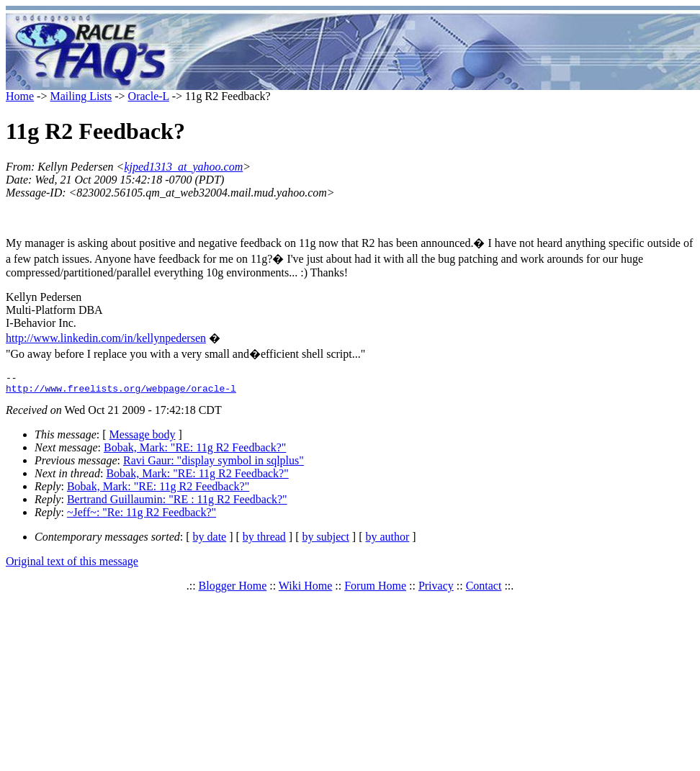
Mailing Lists (81, 96)
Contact (484, 590)
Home (20, 96)
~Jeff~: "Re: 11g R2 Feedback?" (142, 517)
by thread (264, 541)
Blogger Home (233, 590)
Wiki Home (305, 590)
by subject (326, 541)
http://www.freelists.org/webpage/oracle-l (121, 392)
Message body (143, 439)
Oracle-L (149, 96)
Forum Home (375, 590)
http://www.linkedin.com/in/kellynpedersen (106, 338)
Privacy (436, 590)
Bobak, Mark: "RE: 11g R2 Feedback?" (195, 452)
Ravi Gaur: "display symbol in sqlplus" (214, 465)
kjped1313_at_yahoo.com (183, 167)
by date (210, 541)
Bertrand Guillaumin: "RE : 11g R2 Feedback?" (177, 504)
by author (387, 541)
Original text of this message (72, 565)
